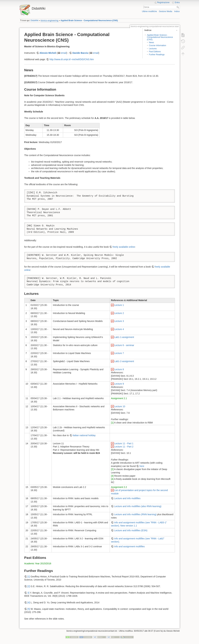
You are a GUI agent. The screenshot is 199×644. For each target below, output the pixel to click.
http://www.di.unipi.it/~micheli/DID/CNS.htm (72, 59)
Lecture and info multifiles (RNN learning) (135, 514)
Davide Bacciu (80, 53)
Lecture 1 (119, 305)
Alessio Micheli (48, 53)
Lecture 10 (120, 406)
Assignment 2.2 (119, 487)
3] (28, 593)
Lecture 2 (119, 313)
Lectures (153, 49)
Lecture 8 (119, 369)
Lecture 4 (119, 329)
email (64, 53)
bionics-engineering (50, 21)
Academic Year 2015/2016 (38, 563)
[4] (112, 479)
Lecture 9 (119, 384)
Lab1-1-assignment (124, 337)
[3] (112, 476)
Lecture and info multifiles (127, 498)
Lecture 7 (119, 353)
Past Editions (155, 52)
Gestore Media (165, 11)
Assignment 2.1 (119, 398)
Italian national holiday (84, 435)
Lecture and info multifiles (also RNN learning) (138, 506)
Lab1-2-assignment (124, 361)
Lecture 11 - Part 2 (124, 447)
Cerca (178, 7)
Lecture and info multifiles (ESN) (131, 530)
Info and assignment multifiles (129, 546)
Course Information (158, 45)
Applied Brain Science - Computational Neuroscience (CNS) (89, 21)
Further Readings (157, 55)
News (152, 42)
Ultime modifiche (149, 11)
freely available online (124, 247)
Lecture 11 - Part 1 (124, 443)
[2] (112, 469)
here (142, 466)
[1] (112, 423)
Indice (177, 11)
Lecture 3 (119, 321)
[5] (29, 609)
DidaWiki (35, 21)
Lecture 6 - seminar (124, 345)
